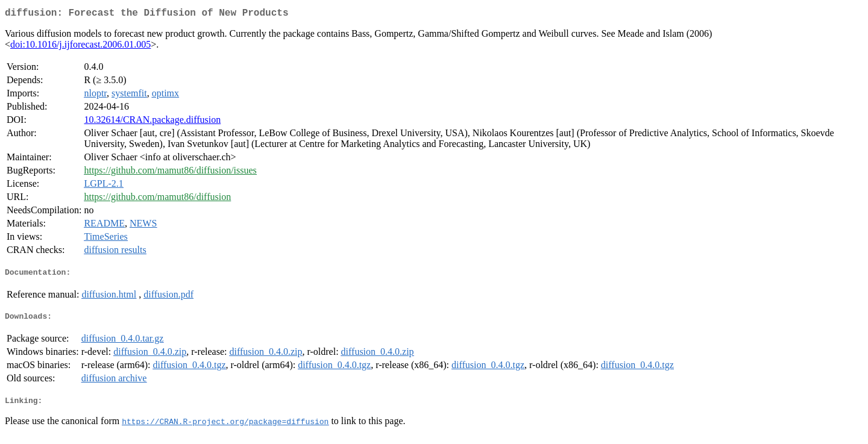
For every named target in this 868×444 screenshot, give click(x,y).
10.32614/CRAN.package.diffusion (152, 122)
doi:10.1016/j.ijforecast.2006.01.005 (80, 47)
